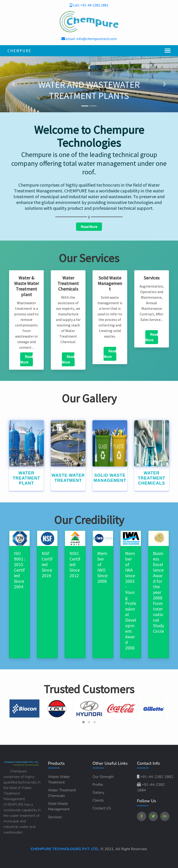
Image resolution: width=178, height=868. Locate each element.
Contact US (102, 808)
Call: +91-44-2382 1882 (89, 5)
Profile (98, 785)
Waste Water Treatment (59, 780)
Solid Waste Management (59, 806)
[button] (13, 84)
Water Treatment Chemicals (62, 793)
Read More (89, 227)
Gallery (98, 793)
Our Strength (103, 777)
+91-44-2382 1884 (151, 787)
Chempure (19, 51)
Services (55, 817)
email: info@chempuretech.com (89, 39)
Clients (98, 800)
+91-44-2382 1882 (155, 777)
